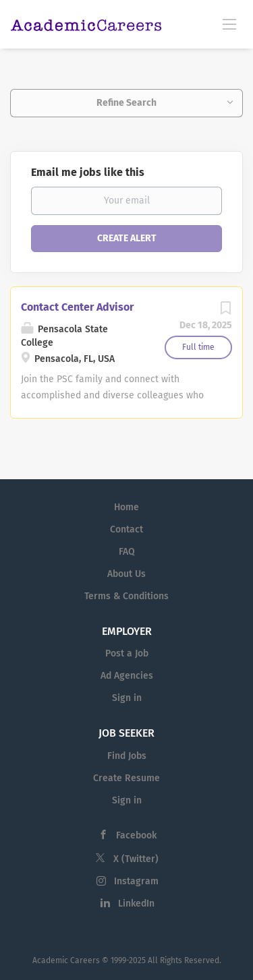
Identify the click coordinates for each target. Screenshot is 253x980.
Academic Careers (66, 960)
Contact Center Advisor (77, 307)
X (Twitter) (136, 859)
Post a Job (127, 653)
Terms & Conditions (126, 596)
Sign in (127, 698)
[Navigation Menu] (229, 24)
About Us (126, 574)
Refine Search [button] (126, 103)
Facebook (136, 835)
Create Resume (126, 778)
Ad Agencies (127, 676)
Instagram (136, 881)
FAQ (127, 552)
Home (126, 507)
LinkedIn (136, 904)
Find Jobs (127, 756)
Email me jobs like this (88, 172)
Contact (126, 529)
